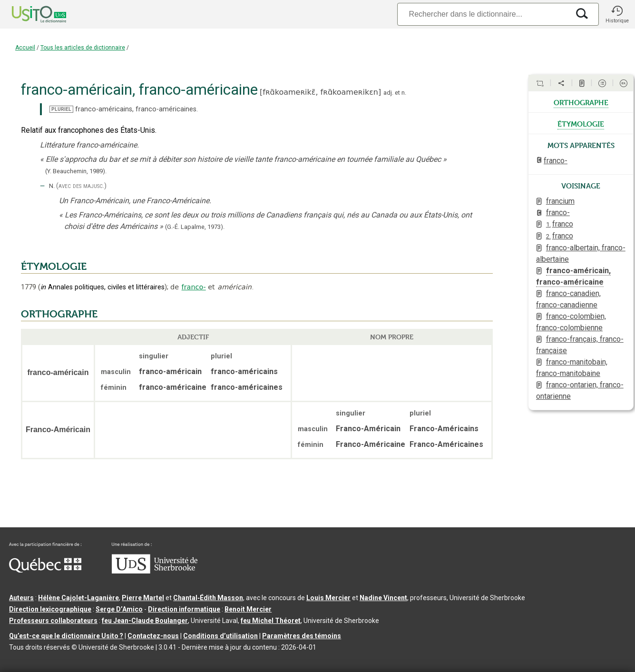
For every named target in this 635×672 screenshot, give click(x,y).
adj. (388, 93)
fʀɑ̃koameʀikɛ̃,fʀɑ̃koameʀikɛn (320, 92)
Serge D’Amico (119, 609)
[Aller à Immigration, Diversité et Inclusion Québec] (45, 570)
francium (560, 201)
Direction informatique (184, 609)
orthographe (581, 102)
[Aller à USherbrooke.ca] (155, 571)
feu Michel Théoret (271, 621)
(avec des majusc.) (81, 186)
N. (52, 186)
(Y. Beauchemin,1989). (76, 171)
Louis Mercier (328, 598)
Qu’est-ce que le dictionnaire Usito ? (66, 636)
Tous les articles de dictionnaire (83, 48)
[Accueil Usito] (29, 14)
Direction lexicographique (50, 609)
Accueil (25, 48)
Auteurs (21, 598)
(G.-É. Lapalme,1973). (195, 227)
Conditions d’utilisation (220, 636)
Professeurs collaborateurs (53, 621)
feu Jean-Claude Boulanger (145, 621)
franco (560, 224)
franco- (194, 287)
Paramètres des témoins (302, 636)
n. (404, 93)
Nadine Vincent (383, 598)
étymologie (581, 123)
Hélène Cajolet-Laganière (78, 598)
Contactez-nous (153, 636)
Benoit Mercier (248, 609)
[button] (617, 14)
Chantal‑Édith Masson (208, 598)
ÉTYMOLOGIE (54, 267)
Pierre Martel (143, 598)
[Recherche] (483, 14)
